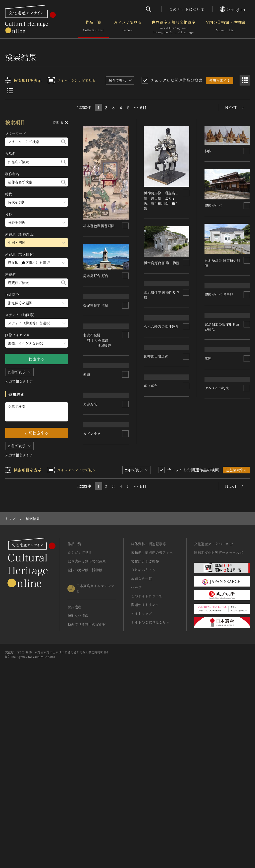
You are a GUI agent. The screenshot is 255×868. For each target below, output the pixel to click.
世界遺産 (74, 787)
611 (143, 107)
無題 (87, 457)
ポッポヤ (151, 516)
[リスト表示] (10, 91)
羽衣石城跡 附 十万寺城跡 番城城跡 (97, 394)
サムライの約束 (217, 550)
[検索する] (64, 142)
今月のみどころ (143, 750)
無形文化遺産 (78, 795)
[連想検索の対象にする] (126, 226)
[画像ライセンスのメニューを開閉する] (37, 343)
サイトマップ (142, 793)
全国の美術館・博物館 (225, 27)
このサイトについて (187, 9)
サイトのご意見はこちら (150, 802)
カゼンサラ (92, 627)
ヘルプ (136, 767)
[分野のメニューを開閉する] (37, 222)
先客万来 (90, 542)
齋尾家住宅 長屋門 (219, 323)
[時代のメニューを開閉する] (37, 202)
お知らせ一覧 (142, 758)
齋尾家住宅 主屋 (96, 334)
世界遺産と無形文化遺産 (173, 27)
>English (232, 9)
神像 (208, 151)
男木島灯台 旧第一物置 (162, 263)
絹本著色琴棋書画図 (99, 226)
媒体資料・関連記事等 (149, 724)
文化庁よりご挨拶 (145, 741)
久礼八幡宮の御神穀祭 (161, 377)
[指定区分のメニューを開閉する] (37, 303)
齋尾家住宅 (213, 205)
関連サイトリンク (145, 784)
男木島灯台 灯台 (96, 275)
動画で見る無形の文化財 (87, 804)
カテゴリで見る (128, 27)
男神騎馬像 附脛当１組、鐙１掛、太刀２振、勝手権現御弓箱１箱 (161, 201)
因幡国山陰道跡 (156, 431)
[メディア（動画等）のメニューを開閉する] (37, 323)
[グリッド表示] (245, 80)
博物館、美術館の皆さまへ (152, 732)
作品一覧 (93, 27)
